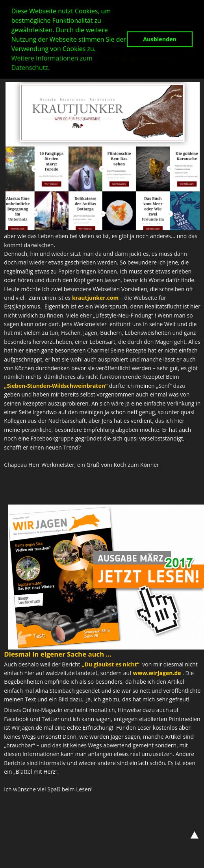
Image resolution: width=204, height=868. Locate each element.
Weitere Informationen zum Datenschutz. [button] (52, 63)
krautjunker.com (95, 298)
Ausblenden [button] (160, 39)
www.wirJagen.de (157, 673)
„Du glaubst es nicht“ (110, 664)
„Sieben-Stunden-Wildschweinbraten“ (56, 386)
